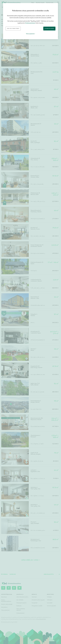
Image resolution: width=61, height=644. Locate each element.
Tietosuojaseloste (30, 34)
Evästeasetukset (30, 23)
